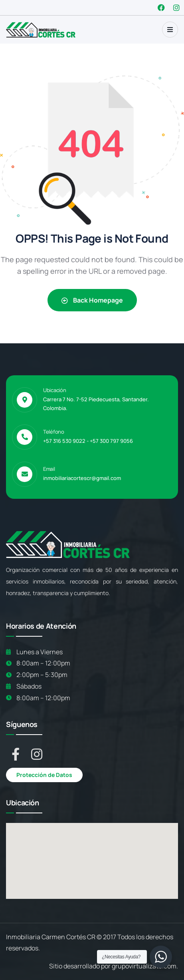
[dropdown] (170, 30)
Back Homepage (92, 300)
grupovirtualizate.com (144, 966)
